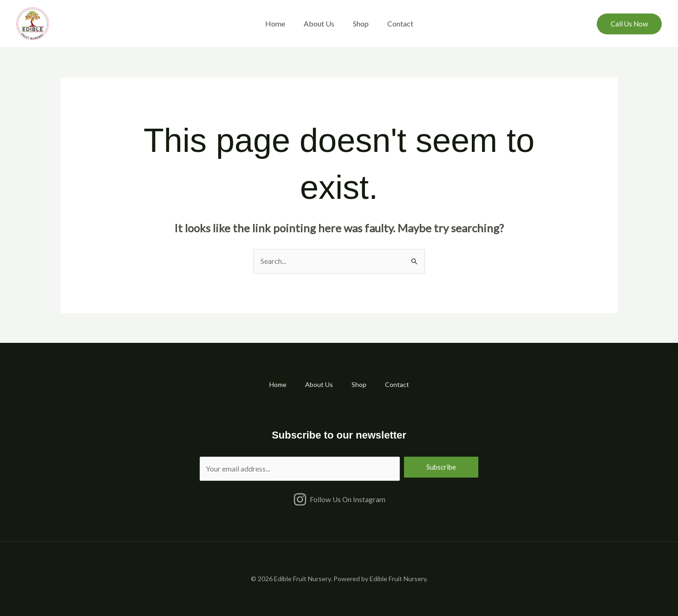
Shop (361, 23)
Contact (400, 23)
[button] (629, 24)
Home (275, 23)
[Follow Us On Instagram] (339, 499)
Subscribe (441, 467)
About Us (319, 23)
